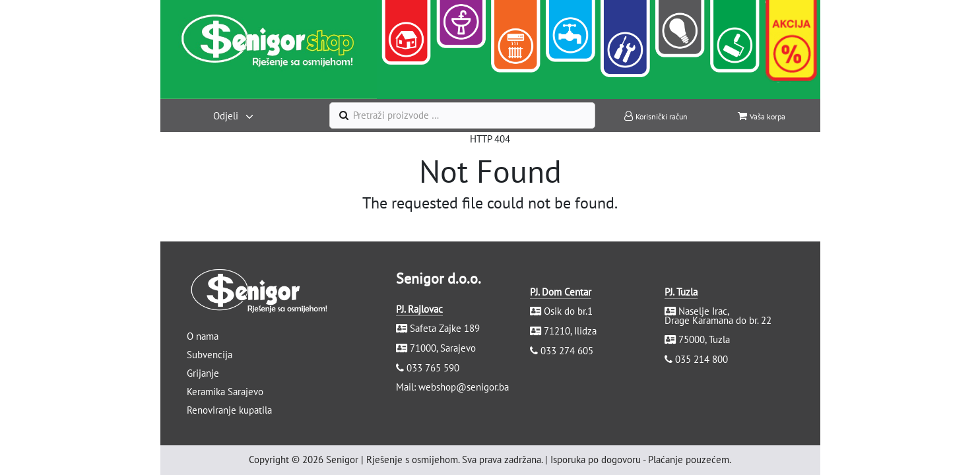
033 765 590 (433, 368)
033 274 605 (567, 351)
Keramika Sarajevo (225, 392)
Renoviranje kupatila (229, 410)
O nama (203, 336)
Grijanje (203, 373)
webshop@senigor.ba (464, 387)
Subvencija (210, 355)
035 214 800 (702, 359)
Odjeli (226, 116)
